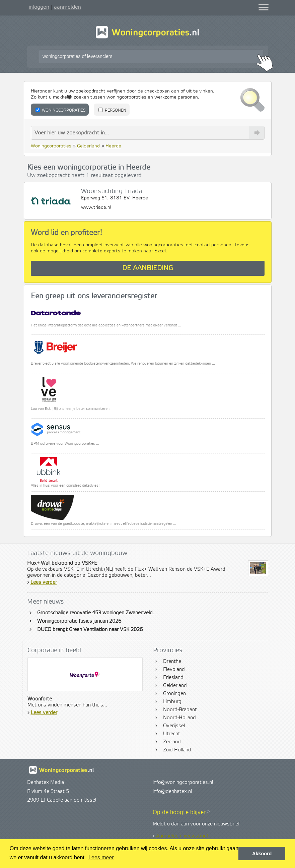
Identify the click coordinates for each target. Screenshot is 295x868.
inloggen (39, 7)
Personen (112, 110)
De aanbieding (148, 268)
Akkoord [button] (262, 854)
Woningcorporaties (60, 110)
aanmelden (67, 7)
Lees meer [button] (101, 857)
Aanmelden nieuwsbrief (182, 836)
